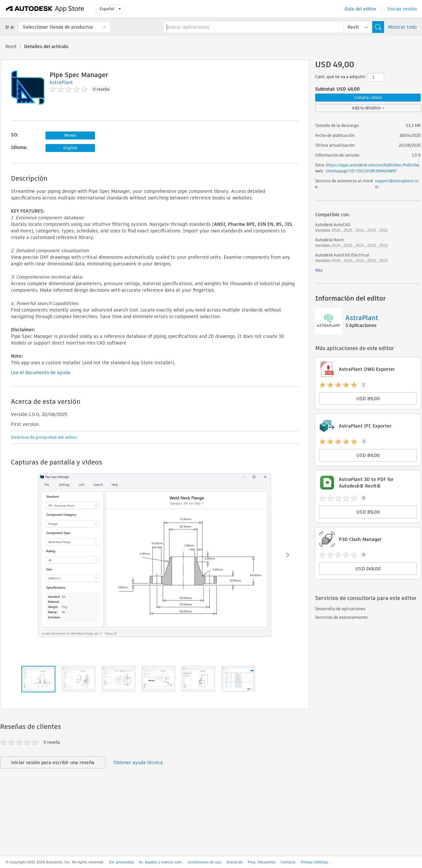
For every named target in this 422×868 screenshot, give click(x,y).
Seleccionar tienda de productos (58, 27)
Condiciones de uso (205, 862)
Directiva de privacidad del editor (44, 437)
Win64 (70, 135)
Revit (11, 46)
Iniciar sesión (402, 9)
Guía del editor (361, 9)
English (70, 148)
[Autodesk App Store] (45, 9)
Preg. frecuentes (262, 862)
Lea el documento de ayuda (41, 373)
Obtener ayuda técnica (138, 763)
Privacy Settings (315, 862)
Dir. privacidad (121, 862)
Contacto (288, 862)
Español (110, 9)
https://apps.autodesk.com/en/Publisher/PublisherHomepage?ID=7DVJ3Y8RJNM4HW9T (373, 168)
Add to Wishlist (368, 108)
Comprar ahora (368, 97)
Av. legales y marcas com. (161, 862)
